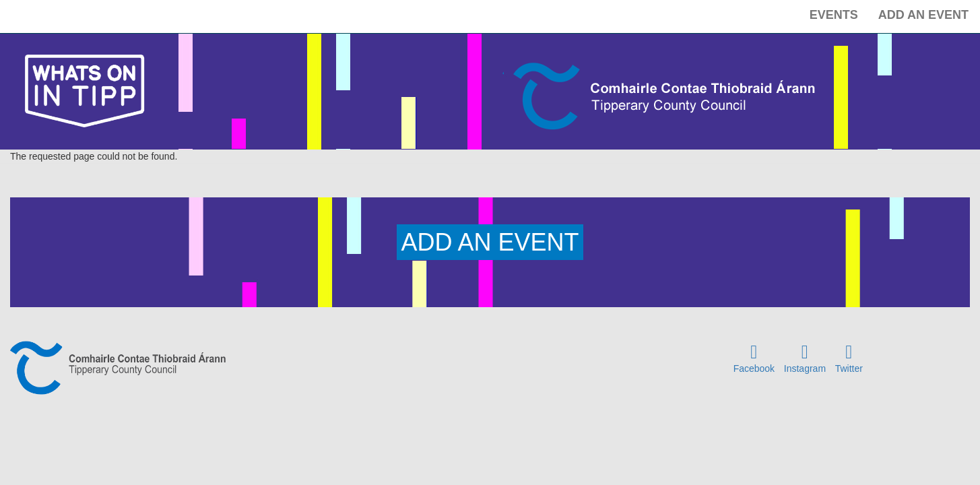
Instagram (805, 368)
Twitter (849, 368)
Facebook (754, 368)
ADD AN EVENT (490, 242)
